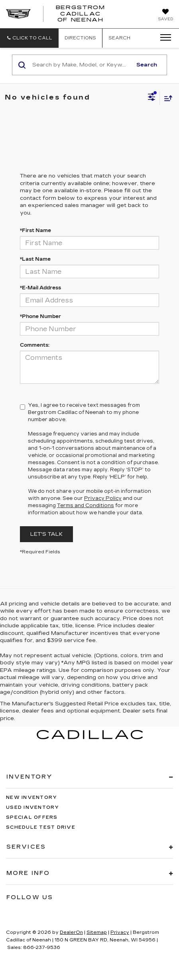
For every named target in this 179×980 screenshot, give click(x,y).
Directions (80, 38)
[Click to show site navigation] (163, 38)
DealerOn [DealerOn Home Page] (71, 932)
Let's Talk (46, 534)
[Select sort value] (166, 98)
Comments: (35, 345)
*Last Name (35, 259)
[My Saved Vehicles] (165, 16)
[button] (29, 38)
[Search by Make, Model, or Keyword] (81, 65)
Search (147, 65)
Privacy (120, 932)
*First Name (35, 230)
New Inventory (31, 797)
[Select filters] (152, 98)
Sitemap (97, 932)
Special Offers (32, 817)
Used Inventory (33, 807)
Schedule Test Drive (41, 827)
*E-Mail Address (40, 288)
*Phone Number (40, 316)
